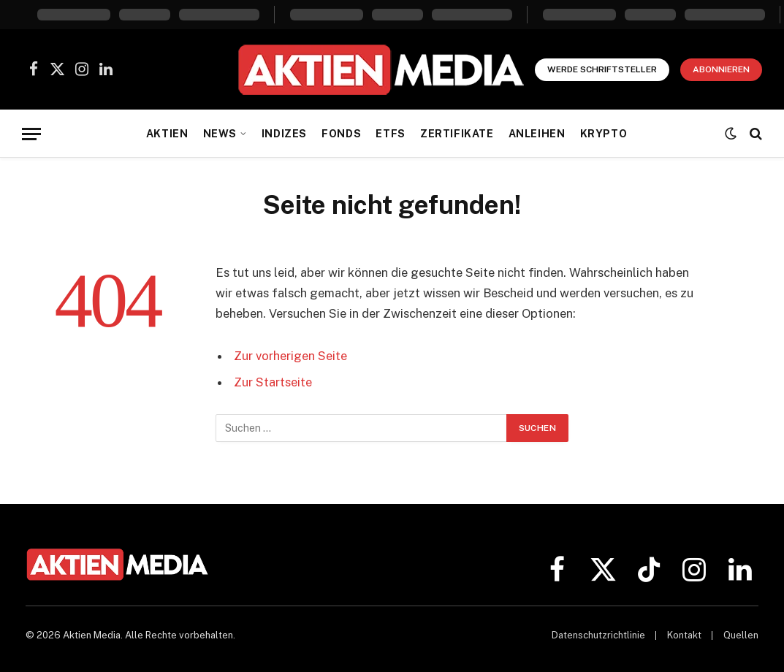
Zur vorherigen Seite (290, 356)
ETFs (390, 134)
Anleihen (537, 134)
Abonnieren (721, 69)
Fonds (341, 134)
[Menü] (31, 134)
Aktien (167, 134)
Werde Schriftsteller (602, 69)
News (220, 134)
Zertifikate (457, 134)
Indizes (284, 134)
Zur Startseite (273, 382)
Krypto (604, 134)
